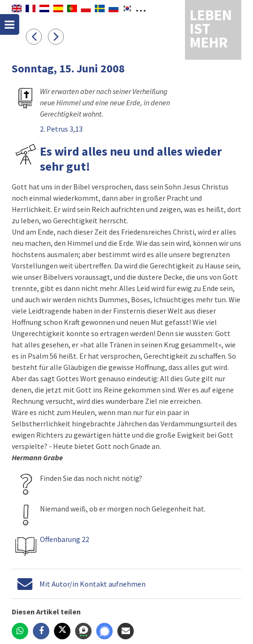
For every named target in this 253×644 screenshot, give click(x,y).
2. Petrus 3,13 (61, 129)
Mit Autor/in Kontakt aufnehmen (92, 584)
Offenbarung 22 (65, 539)
